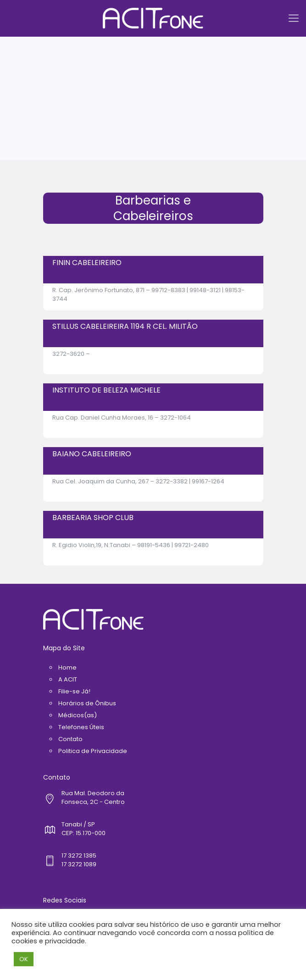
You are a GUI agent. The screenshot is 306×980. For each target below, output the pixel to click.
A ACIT (68, 679)
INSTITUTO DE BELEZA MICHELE (106, 390)
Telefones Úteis (81, 727)
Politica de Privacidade (93, 751)
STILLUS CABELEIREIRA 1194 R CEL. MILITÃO (125, 326)
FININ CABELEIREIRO (87, 263)
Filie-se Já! (74, 691)
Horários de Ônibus (87, 703)
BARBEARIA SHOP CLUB (93, 518)
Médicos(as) (78, 715)
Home (67, 667)
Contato (70, 739)
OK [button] (24, 959)
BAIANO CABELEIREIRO (92, 454)
